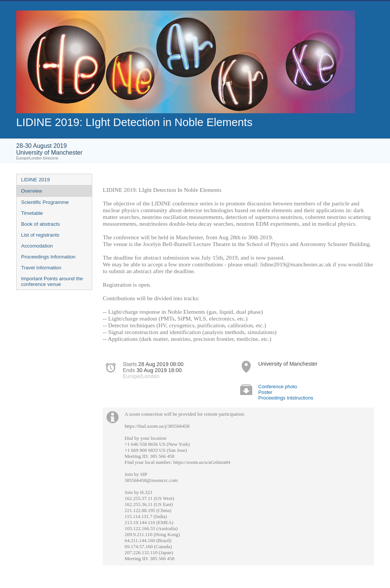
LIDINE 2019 (35, 180)
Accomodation (37, 246)
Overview (32, 191)
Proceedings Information (48, 257)
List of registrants (40, 235)
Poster (265, 392)
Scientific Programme (45, 202)
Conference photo (278, 387)
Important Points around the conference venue (52, 281)
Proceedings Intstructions (286, 398)
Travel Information (41, 268)
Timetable (32, 213)
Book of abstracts (40, 224)
